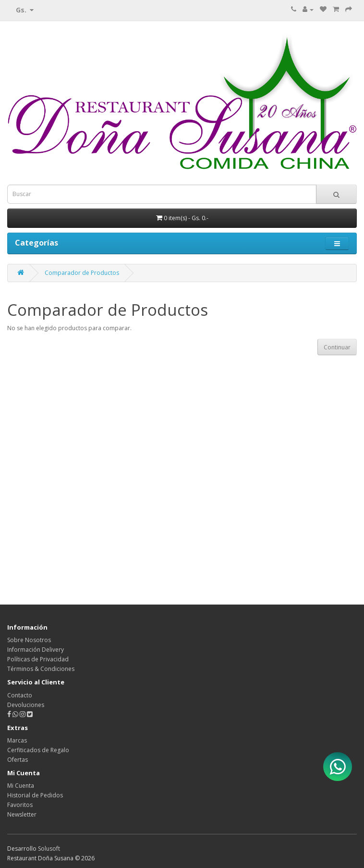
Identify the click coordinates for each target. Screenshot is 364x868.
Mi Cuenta (21, 786)
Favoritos (20, 805)
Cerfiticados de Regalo (38, 750)
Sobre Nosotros (29, 640)
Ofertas (18, 760)
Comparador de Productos (82, 273)
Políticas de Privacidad (38, 659)
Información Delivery (36, 650)
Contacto (20, 695)
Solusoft (49, 849)
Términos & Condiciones (41, 669)
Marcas (17, 740)
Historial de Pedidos (35, 795)
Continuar (337, 347)
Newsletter (22, 814)
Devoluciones (26, 705)
